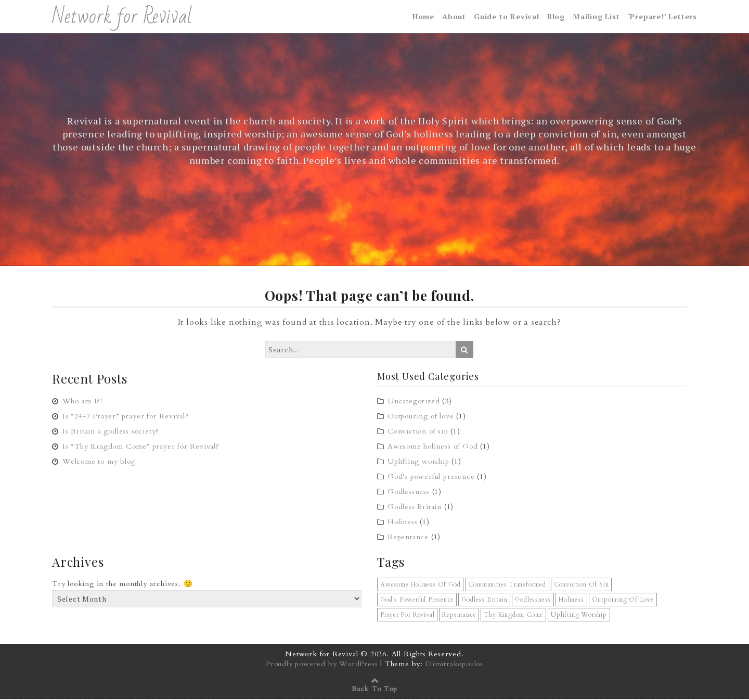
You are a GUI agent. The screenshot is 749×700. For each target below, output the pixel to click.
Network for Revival (122, 17)
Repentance (408, 538)
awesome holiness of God (420, 586)
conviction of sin (582, 586)
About (454, 17)
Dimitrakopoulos (454, 665)
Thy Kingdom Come (513, 616)
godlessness (533, 601)
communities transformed (507, 586)
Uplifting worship (418, 462)
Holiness (402, 523)
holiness (571, 601)
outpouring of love (623, 601)
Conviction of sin (418, 432)
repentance (459, 616)
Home (423, 17)
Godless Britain (415, 508)
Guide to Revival (507, 17)
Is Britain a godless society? (111, 432)
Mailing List (596, 17)
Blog (556, 17)
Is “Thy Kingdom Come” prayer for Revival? (141, 447)
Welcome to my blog (99, 462)
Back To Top (374, 690)
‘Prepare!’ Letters (662, 17)
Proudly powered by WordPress (322, 665)
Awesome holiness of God (432, 447)
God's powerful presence (431, 478)
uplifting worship (579, 616)
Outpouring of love (421, 417)
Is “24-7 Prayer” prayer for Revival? (126, 417)
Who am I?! (82, 402)
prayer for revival (407, 616)
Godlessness (409, 493)
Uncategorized (414, 402)
